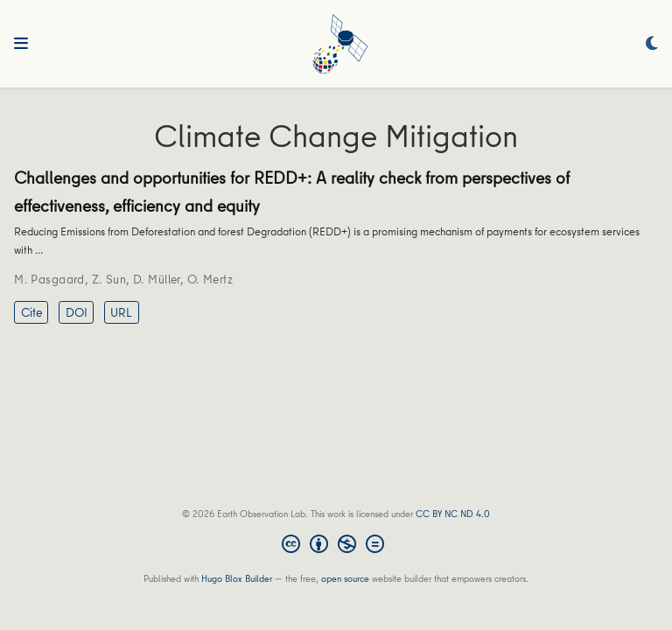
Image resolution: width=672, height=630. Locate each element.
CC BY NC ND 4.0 (453, 513)
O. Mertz (210, 279)
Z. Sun (109, 279)
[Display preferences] (652, 44)
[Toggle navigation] (21, 44)
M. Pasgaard (49, 279)
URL (121, 312)
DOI (77, 312)
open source (345, 578)
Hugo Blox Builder (237, 578)
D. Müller (157, 279)
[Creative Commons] (336, 546)
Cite (31, 312)
